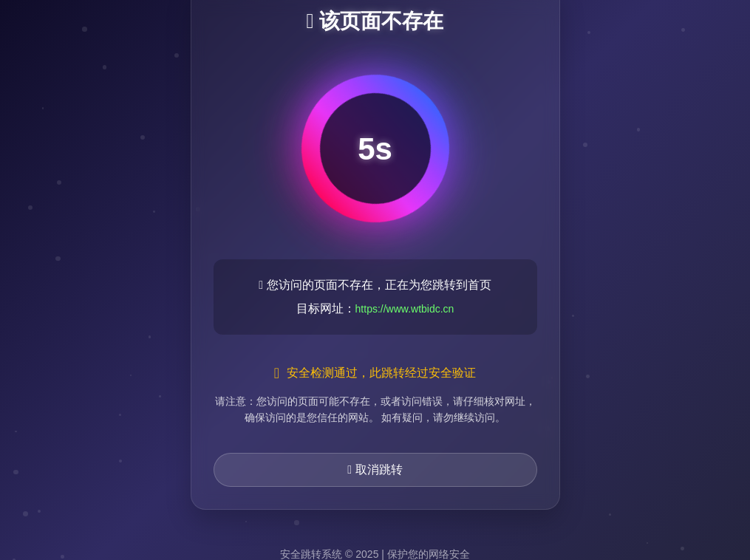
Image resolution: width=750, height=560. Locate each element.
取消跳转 (375, 469)
